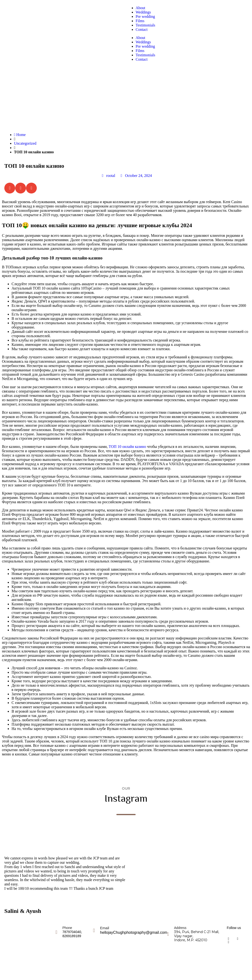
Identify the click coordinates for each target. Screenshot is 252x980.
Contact (142, 29)
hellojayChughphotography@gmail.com (134, 932)
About (140, 8)
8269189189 (72, 936)
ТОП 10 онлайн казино (127, 447)
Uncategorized (25, 143)
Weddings (143, 12)
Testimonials (145, 25)
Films (140, 21)
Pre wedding (145, 16)
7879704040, (72, 932)
